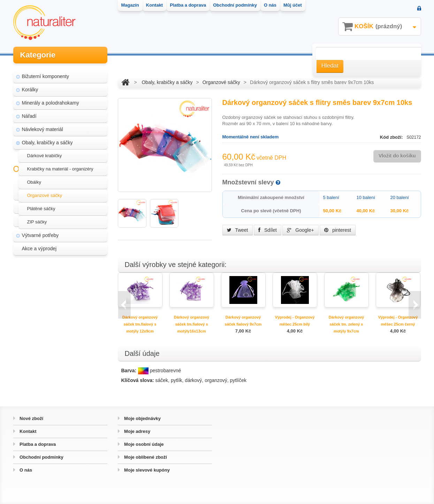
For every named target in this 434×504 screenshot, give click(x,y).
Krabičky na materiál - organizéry (60, 166)
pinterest (338, 230)
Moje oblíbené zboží (145, 457)
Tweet (238, 230)
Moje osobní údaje (143, 444)
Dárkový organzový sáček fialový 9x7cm (243, 321)
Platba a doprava (37, 444)
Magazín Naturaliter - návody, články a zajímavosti (58, 284)
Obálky (34, 179)
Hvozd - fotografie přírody (54, 314)
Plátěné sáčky (41, 205)
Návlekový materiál (43, 126)
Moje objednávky (142, 418)
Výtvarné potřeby (40, 232)
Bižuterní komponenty (45, 73)
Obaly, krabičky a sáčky (47, 139)
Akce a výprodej (39, 245)
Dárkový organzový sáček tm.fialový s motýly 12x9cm (140, 324)
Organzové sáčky (45, 192)
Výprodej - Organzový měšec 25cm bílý (295, 321)
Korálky (30, 86)
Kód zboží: (392, 137)
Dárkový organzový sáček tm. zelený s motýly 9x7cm (346, 324)
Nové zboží (31, 418)
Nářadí (29, 113)
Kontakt (28, 431)
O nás (25, 470)
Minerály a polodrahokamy (51, 100)
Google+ (300, 230)
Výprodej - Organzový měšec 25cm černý (398, 321)
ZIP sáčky (37, 219)
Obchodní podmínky (41, 457)
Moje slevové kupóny (146, 470)
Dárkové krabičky (45, 152)
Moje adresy (137, 431)
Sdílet (268, 230)
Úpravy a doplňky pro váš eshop (61, 301)
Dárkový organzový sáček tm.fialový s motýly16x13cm (192, 324)
